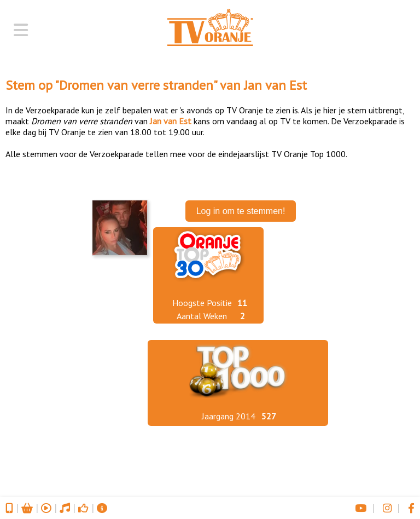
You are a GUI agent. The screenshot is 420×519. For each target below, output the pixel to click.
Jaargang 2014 (229, 416)
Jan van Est (275, 85)
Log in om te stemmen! (241, 211)
